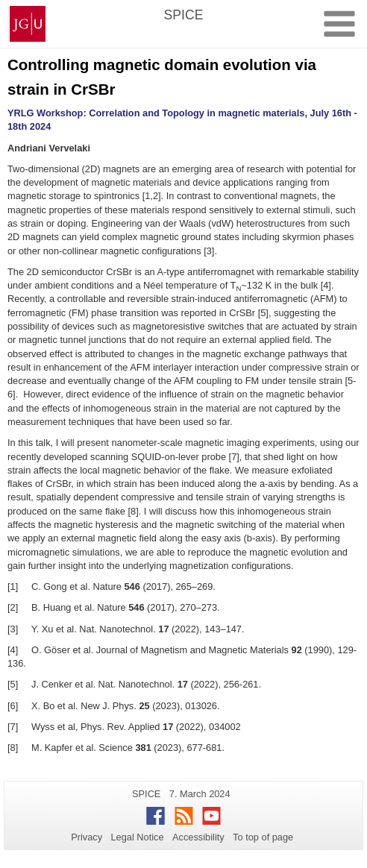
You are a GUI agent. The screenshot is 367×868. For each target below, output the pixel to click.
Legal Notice (137, 837)
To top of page (263, 837)
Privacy (87, 837)
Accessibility (198, 837)
